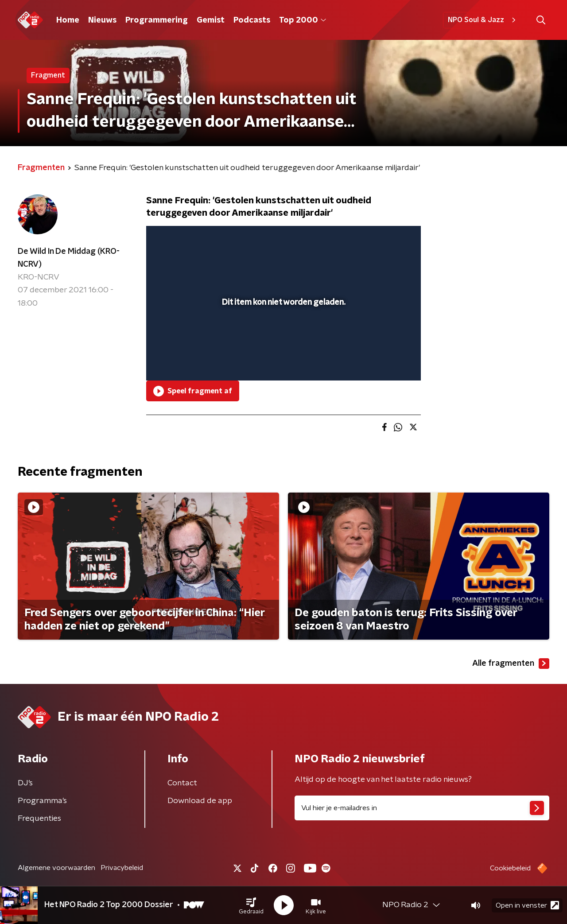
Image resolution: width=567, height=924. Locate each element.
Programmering (157, 20)
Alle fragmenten (511, 664)
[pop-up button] (381, 361)
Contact (182, 783)
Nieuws (102, 20)
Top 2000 (303, 20)
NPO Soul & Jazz (483, 20)
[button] (251, 905)
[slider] (282, 337)
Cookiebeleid (510, 868)
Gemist (211, 20)
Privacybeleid (122, 868)
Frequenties (39, 819)
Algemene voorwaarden (56, 868)
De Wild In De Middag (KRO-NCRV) (69, 258)
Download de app (200, 801)
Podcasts (252, 20)
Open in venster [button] (527, 905)
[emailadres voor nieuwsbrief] (422, 808)
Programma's (42, 801)
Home (68, 20)
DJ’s (25, 783)
